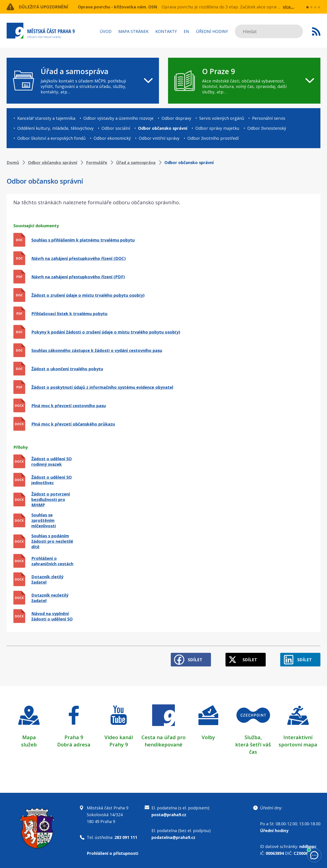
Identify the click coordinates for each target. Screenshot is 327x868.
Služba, (253, 737)
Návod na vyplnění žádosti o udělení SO (52, 616)
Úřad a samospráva (136, 162)
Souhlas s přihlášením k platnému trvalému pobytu (83, 240)
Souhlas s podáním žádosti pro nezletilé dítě (52, 541)
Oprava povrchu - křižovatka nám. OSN (118, 7)
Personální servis (269, 118)
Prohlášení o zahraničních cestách (52, 561)
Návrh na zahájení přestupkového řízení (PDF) (78, 277)
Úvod (106, 31)
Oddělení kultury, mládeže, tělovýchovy (55, 128)
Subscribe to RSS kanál (316, 31)
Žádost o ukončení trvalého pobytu (67, 369)
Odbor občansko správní (163, 128)
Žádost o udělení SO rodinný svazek (52, 461)
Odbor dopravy (176, 118)
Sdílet (195, 660)
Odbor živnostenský (267, 128)
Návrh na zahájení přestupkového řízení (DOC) (78, 258)
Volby (208, 737)
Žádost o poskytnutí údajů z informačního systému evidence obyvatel (102, 387)
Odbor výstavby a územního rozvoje (118, 118)
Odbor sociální (116, 128)
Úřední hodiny (212, 31)
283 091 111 (126, 837)
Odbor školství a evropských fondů (51, 138)
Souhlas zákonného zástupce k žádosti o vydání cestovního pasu (97, 350)
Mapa (29, 737)
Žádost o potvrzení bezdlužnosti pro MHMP (51, 499)
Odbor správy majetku (217, 128)
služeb (29, 744)
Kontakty (166, 31)
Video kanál (119, 737)
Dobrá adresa (74, 744)
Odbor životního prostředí (213, 138)
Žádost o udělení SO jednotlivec (52, 480)
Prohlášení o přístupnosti (113, 853)
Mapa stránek (133, 31)
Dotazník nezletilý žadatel (50, 598)
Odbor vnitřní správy (159, 138)
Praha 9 (74, 737)
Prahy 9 (119, 744)
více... (288, 7)
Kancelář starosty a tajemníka (46, 118)
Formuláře (97, 162)
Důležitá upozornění (43, 7)
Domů (13, 162)
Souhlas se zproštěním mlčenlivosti (44, 520)
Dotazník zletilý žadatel (47, 579)
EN (186, 31)
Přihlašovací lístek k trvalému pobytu (69, 314)
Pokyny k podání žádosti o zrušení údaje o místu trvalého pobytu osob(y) (106, 332)
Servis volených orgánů (222, 118)
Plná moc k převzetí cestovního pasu (69, 406)
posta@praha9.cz (169, 815)
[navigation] (83, 81)
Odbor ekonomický (112, 138)
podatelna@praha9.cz (173, 837)
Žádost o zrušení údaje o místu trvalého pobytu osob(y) (88, 295)
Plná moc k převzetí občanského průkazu (73, 424)
